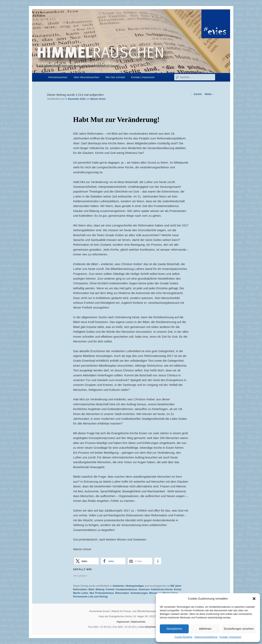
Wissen (153, 593)
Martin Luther (81, 593)
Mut (92, 593)
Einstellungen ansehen (239, 629)
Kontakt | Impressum (230, 637)
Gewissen (144, 589)
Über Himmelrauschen (86, 77)
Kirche (178, 589)
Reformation (122, 593)
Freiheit (110, 589)
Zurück (196, 94)
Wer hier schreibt (115, 77)
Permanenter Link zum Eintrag (90, 597)
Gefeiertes (119, 586)
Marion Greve (98, 99)
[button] (254, 599)
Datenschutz (138, 622)
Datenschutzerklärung (206, 637)
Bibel (91, 589)
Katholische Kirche (162, 589)
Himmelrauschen (58, 77)
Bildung (100, 589)
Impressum (123, 622)
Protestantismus (105, 593)
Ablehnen (205, 629)
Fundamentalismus (126, 589)
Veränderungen (139, 593)
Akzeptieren (174, 629)
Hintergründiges (135, 586)
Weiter (210, 94)
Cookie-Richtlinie (184, 637)
